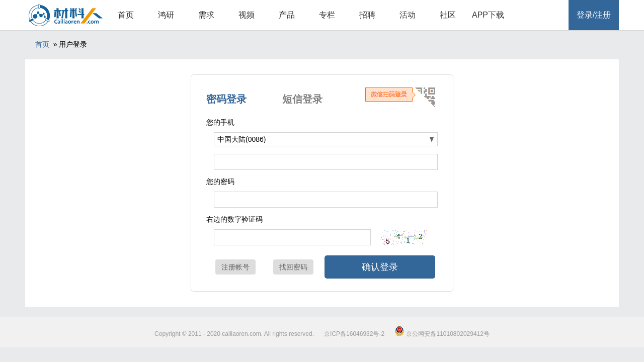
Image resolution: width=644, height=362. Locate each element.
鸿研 (166, 15)
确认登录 (380, 267)
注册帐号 (235, 267)
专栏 (327, 15)
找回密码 (293, 267)
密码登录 (226, 99)
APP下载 (488, 15)
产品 (287, 15)
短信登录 (302, 99)
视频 (247, 15)
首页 (126, 15)
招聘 (367, 15)
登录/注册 (594, 15)
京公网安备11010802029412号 (442, 334)
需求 (206, 15)
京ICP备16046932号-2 (354, 334)
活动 (408, 15)
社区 (448, 15)
